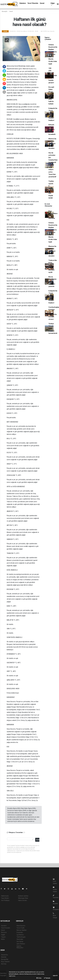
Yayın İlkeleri (5, 898)
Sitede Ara (4, 955)
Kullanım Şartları (23, 896)
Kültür (3, 939)
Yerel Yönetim (33, 3)
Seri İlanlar (20, 941)
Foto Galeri (55, 881)
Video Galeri (55, 889)
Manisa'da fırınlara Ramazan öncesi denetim (52, 143)
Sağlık (3, 935)
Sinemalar (20, 939)
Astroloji (4, 964)
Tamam (47, 978)
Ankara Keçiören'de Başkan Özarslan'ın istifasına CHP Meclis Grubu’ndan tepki (53, 54)
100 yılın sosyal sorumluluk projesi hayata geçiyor (53, 75)
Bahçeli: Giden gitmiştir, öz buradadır (52, 129)
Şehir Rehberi (21, 944)
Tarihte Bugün (21, 937)
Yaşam (3, 937)
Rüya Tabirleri (5, 962)
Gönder (38, 840)
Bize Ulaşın (55, 915)
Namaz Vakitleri (22, 930)
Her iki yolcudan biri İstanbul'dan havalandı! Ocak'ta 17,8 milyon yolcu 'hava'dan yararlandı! (53, 165)
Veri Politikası (5, 900)
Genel (42, 3)
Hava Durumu (21, 926)
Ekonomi (4, 932)
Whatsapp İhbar (23, 898)
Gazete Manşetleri (20, 947)
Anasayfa (5, 11)
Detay (39, 978)
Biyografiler (5, 959)
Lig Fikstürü (20, 935)
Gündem (23, 3)
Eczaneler (20, 932)
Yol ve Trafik (21, 928)
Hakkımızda (5, 896)
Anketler (4, 957)
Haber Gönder (23, 900)
